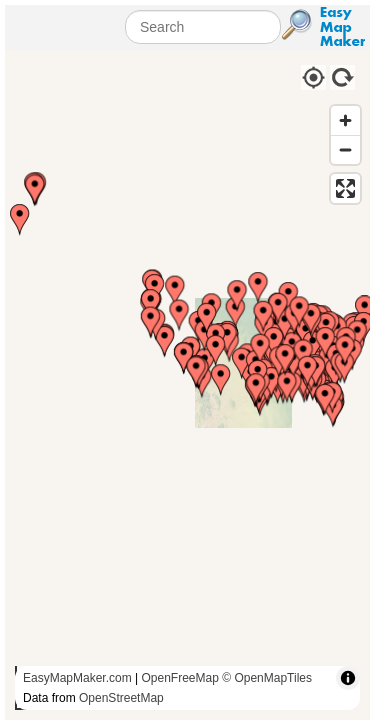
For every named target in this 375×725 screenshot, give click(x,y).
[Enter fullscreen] (345, 188)
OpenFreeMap (180, 678)
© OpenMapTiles (267, 678)
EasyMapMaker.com (77, 678)
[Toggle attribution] (348, 678)
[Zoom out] (345, 149)
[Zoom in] (345, 120)
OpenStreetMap (121, 698)
